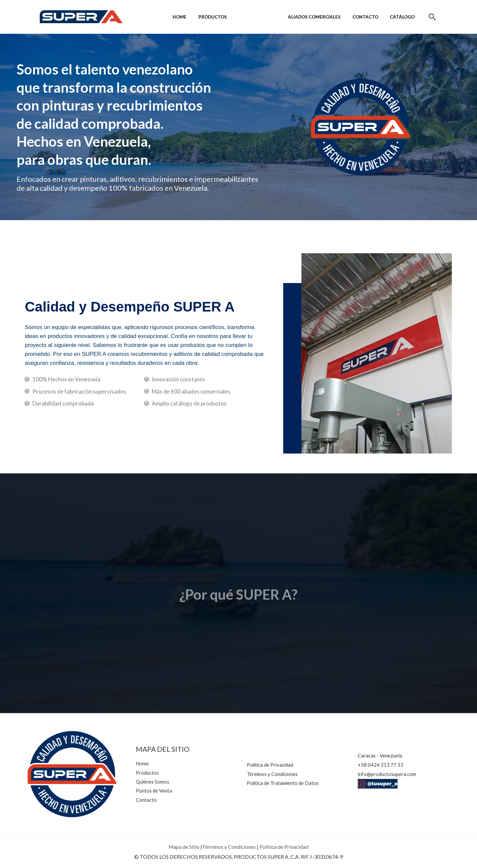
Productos (226, 17)
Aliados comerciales (321, 17)
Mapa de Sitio (184, 847)
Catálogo (404, 17)
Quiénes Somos (267, 17)
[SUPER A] (81, 16)
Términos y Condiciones (229, 847)
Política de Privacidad (285, 847)
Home (195, 17)
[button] (432, 17)
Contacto (370, 17)
